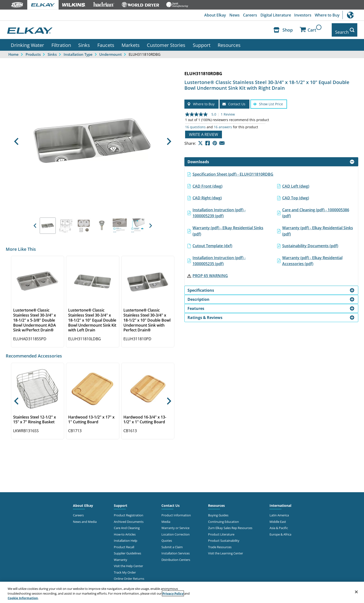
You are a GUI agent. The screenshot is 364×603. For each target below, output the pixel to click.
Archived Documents (129, 518)
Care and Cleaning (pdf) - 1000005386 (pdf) (316, 209)
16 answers (223, 124)
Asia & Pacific (279, 525)
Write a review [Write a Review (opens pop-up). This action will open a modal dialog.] (204, 131)
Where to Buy (327, 15)
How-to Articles (125, 531)
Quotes (167, 537)
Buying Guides (218, 512)
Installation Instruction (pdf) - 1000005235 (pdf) (219, 257)
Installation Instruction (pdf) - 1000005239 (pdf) (219, 209)
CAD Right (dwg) (207, 194)
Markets (131, 41)
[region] (182, 592)
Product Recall (124, 543)
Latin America (279, 512)
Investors (302, 15)
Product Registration (129, 512)
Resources (229, 41)
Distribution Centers (176, 556)
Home (14, 51)
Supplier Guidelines (127, 550)
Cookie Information (23, 598)
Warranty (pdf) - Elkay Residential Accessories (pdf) (312, 257)
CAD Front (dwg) (207, 183)
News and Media (85, 518)
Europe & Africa (280, 531)
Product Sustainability (224, 537)
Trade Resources (220, 543)
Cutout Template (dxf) (212, 242)
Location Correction (176, 531)
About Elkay (212, 15)
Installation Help (126, 537)
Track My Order (125, 569)
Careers (248, 15)
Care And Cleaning (127, 525)
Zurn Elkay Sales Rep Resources (230, 525)
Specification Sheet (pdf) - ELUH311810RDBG (233, 171)
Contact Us (171, 502)
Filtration (61, 41)
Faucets (106, 41)
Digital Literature (274, 15)
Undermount (110, 51)
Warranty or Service (175, 525)
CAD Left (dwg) (296, 183)
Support (202, 41)
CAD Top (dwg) (296, 194)
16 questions (195, 124)
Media (166, 518)
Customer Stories (166, 41)
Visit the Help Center (128, 562)
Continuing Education (223, 518)
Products (33, 51)
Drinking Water (27, 41)
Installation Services (176, 550)
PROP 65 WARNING (210, 272)
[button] (16, 138)
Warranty (121, 556)
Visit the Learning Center (226, 550)
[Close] (356, 592)
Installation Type (78, 51)
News (232, 15)
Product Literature (221, 531)
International (353, 15)
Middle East (278, 518)
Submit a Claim (172, 543)
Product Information (176, 512)
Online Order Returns (129, 575)
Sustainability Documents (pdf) (310, 242)
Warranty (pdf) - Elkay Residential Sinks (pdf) (228, 227)
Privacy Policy (173, 593)
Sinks (84, 41)
